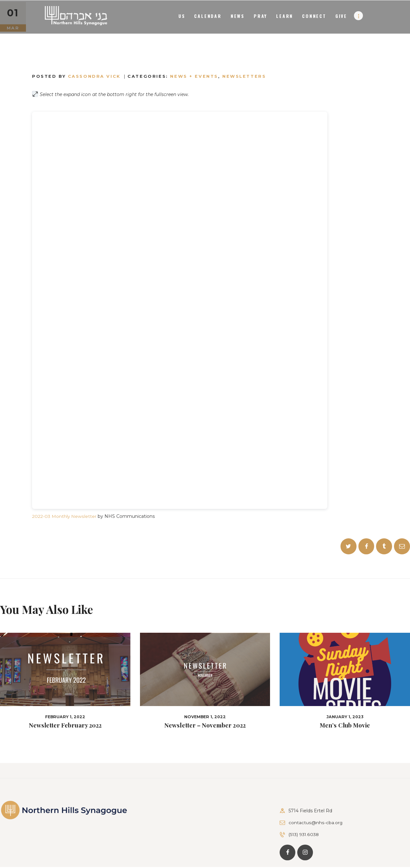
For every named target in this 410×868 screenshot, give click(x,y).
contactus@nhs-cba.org (315, 823)
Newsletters (245, 76)
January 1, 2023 (345, 717)
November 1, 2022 (205, 717)
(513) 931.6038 (304, 835)
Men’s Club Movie (345, 726)
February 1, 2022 (65, 717)
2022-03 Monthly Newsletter (64, 516)
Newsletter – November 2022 (205, 726)
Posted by (78, 76)
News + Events (195, 76)
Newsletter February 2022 (65, 726)
